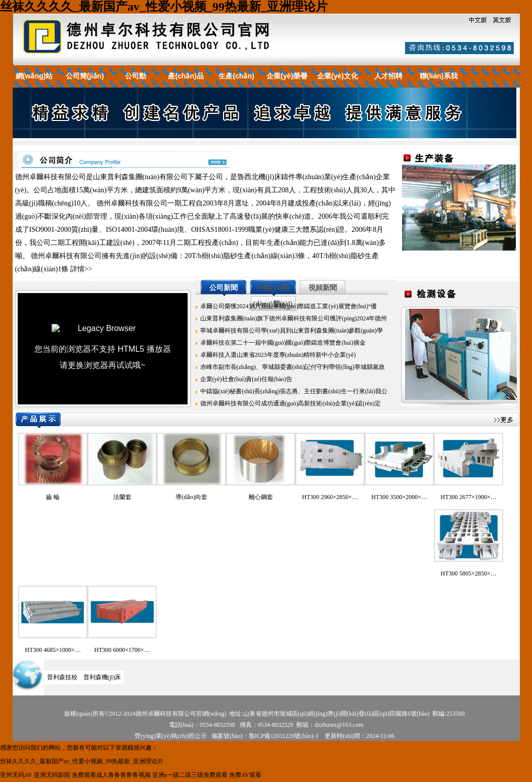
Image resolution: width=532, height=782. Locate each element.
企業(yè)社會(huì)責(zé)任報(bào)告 (247, 379)
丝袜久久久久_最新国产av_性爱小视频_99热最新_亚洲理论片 (164, 7)
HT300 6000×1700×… (122, 650)
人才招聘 (388, 76)
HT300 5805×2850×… (469, 573)
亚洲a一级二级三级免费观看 (190, 775)
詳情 (77, 269)
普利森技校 (62, 677)
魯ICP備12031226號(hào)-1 (284, 736)
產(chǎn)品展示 (186, 84)
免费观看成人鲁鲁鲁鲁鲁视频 (111, 775)
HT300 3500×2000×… (399, 497)
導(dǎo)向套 (191, 497)
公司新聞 (224, 288)
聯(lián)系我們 (439, 84)
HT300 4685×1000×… (53, 650)
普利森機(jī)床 (102, 677)
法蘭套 (122, 497)
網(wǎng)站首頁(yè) (34, 84)
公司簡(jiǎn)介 (85, 84)
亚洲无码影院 (52, 775)
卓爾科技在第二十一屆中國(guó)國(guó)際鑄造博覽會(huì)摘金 (283, 343)
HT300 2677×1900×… (469, 497)
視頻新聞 (323, 288)
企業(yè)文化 (338, 76)
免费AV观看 (245, 775)
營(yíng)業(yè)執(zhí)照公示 (171, 736)
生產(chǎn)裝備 (236, 84)
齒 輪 (53, 497)
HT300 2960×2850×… (330, 497)
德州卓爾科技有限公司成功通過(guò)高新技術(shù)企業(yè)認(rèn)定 (291, 403)
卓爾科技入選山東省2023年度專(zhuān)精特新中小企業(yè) (278, 355)
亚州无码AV (16, 775)
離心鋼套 (261, 497)
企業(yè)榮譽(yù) (287, 84)
